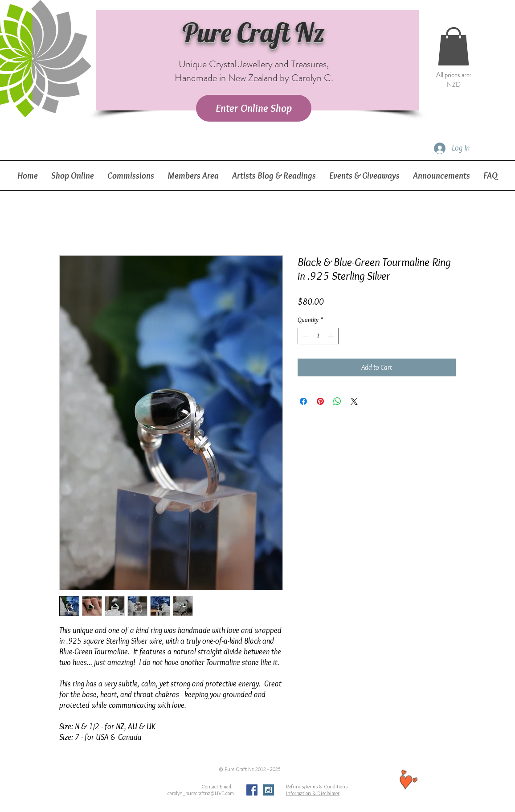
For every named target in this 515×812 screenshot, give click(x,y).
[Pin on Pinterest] (320, 401)
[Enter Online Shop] (254, 108)
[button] (454, 46)
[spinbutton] (318, 336)
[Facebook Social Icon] (252, 790)
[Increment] (332, 336)
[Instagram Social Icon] (268, 790)
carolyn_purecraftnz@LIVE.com (201, 793)
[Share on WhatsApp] (337, 401)
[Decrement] (305, 336)
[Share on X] (354, 401)
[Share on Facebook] (303, 401)
